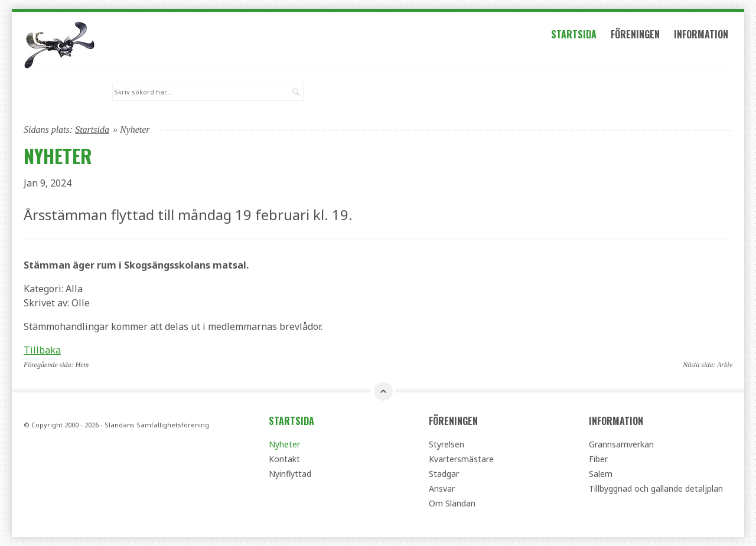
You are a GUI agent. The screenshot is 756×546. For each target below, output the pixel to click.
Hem (82, 365)
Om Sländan (452, 503)
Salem (601, 474)
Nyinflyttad (290, 474)
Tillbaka (42, 350)
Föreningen (635, 34)
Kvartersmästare (461, 459)
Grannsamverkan (621, 444)
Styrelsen (447, 444)
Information (701, 34)
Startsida (574, 34)
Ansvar (442, 488)
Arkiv (725, 365)
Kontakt (284, 459)
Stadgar (444, 474)
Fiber (598, 459)
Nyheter (284, 444)
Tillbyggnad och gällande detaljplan (656, 488)
